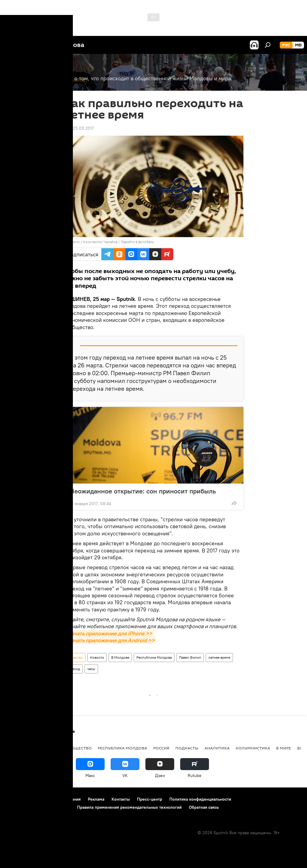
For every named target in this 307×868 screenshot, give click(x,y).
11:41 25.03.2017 (79, 128)
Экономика (49, 748)
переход (73, 669)
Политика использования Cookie (38, 807)
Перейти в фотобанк (137, 242)
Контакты (121, 799)
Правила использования (57, 799)
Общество (75, 657)
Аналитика (217, 748)
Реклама (96, 799)
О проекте (16, 799)
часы (91, 669)
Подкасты (187, 748)
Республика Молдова (154, 657)
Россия (161, 748)
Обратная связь (204, 807)
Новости (97, 657)
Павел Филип (190, 657)
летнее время (219, 657)
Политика (18, 748)
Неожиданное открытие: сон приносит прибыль (149, 491)
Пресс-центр (150, 799)
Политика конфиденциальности (200, 799)
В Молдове (120, 657)
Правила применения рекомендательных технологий (129, 807)
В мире (284, 748)
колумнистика (253, 748)
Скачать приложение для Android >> (110, 640)
